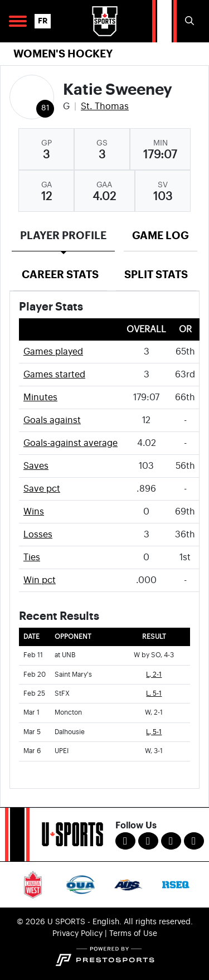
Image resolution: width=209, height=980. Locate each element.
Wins (34, 512)
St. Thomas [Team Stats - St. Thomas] (105, 106)
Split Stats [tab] (156, 275)
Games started (54, 375)
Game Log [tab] (161, 236)
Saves (36, 466)
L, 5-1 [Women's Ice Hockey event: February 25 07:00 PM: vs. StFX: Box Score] (154, 694)
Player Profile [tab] (63, 236)
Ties (32, 557)
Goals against (52, 420)
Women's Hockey (63, 54)
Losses (38, 535)
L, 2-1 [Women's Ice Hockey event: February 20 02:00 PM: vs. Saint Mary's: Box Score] (154, 675)
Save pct (42, 489)
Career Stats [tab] (60, 275)
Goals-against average (71, 443)
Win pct (40, 580)
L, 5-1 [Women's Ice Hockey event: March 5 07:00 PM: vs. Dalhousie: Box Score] (154, 732)
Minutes (40, 397)
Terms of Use (133, 934)
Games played (53, 352)
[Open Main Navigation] (18, 21)
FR (43, 21)
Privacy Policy (77, 934)
